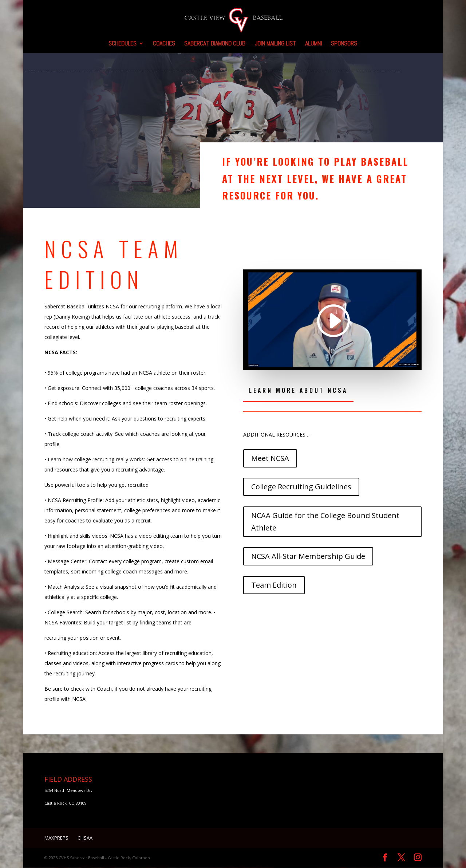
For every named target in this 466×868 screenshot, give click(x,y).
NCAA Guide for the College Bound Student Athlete (325, 522)
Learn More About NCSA (298, 391)
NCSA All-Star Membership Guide (308, 557)
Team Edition (274, 585)
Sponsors (344, 44)
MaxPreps (56, 838)
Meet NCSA (270, 459)
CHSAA (85, 838)
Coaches (164, 44)
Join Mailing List (275, 44)
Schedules (123, 44)
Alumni (313, 44)
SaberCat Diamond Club (215, 44)
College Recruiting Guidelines (301, 487)
